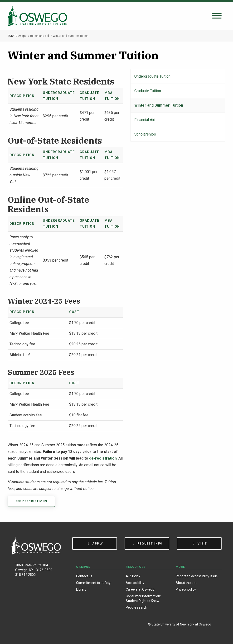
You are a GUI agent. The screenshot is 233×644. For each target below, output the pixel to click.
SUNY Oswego (17, 36)
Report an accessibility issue (197, 576)
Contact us (84, 576)
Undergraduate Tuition (152, 76)
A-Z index (133, 576)
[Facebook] (25, 625)
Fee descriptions (31, 501)
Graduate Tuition (148, 91)
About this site (187, 583)
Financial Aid (145, 120)
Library (81, 589)
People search (136, 607)
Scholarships (145, 134)
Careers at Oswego (140, 589)
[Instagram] (35, 625)
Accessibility (135, 583)
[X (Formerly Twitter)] (45, 625)
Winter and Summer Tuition (159, 105)
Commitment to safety (93, 583)
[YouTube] (55, 625)
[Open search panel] (217, 16)
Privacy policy (186, 589)
